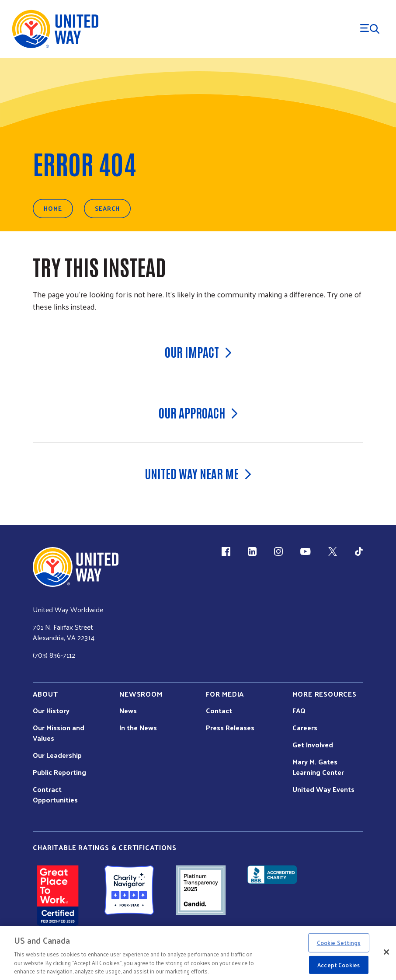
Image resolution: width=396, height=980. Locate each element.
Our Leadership (57, 755)
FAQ (299, 711)
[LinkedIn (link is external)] (252, 551)
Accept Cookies (339, 965)
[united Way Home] (76, 567)
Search (107, 208)
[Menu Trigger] (370, 29)
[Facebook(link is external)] (226, 551)
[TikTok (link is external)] (359, 551)
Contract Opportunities (55, 795)
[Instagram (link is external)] (278, 551)
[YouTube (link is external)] (305, 551)
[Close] (386, 952)
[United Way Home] (55, 29)
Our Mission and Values (59, 733)
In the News (138, 728)
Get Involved (313, 745)
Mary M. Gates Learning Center (318, 767)
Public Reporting (59, 772)
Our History (51, 711)
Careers (305, 728)
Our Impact (198, 352)
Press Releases (230, 728)
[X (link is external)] (333, 551)
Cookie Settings (339, 943)
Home (53, 208)
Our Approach (198, 412)
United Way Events (323, 789)
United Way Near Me (198, 473)
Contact (219, 711)
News (128, 711)
